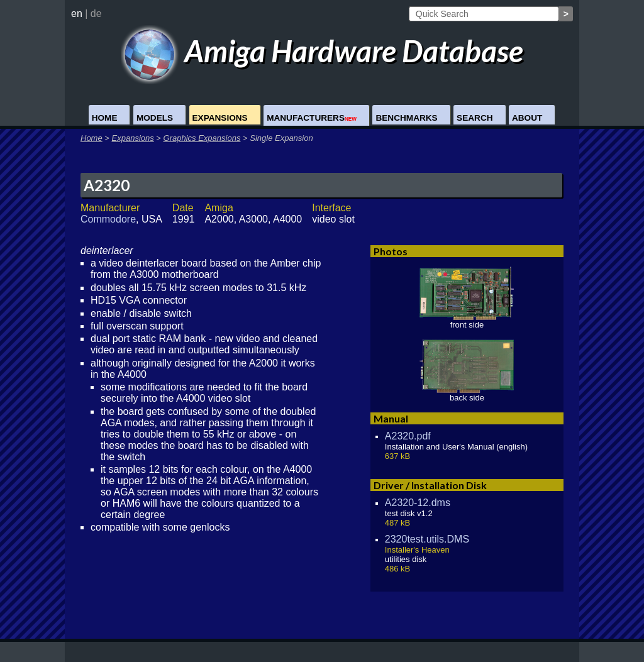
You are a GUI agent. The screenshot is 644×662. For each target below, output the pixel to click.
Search (475, 118)
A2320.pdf (408, 436)
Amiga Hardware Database (322, 51)
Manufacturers (312, 118)
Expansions (220, 118)
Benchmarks (406, 118)
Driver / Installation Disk (430, 485)
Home (105, 118)
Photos (391, 251)
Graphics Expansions (202, 138)
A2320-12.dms (418, 503)
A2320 (107, 185)
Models (155, 118)
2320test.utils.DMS (427, 539)
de (96, 14)
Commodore (108, 219)
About (527, 118)
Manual (391, 418)
